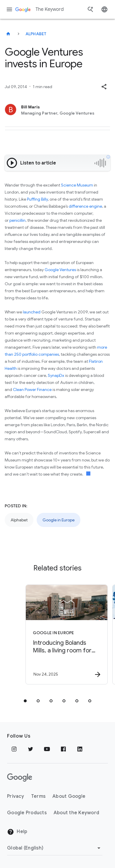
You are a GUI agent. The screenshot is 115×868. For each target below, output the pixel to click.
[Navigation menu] (9, 9)
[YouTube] (47, 749)
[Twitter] (31, 749)
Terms (38, 796)
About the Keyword (76, 813)
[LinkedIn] (80, 749)
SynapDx (56, 375)
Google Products (27, 813)
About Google (69, 796)
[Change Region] (55, 848)
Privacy (16, 796)
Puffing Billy (37, 199)
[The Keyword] (8, 34)
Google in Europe (59, 520)
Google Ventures (60, 270)
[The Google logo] (20, 778)
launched (32, 312)
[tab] (25, 701)
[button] (104, 87)
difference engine (85, 206)
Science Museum (77, 185)
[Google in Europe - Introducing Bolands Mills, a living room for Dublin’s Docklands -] (66, 634)
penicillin (17, 220)
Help (17, 832)
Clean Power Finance (32, 389)
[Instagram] (14, 749)
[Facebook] (63, 749)
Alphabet (36, 34)
